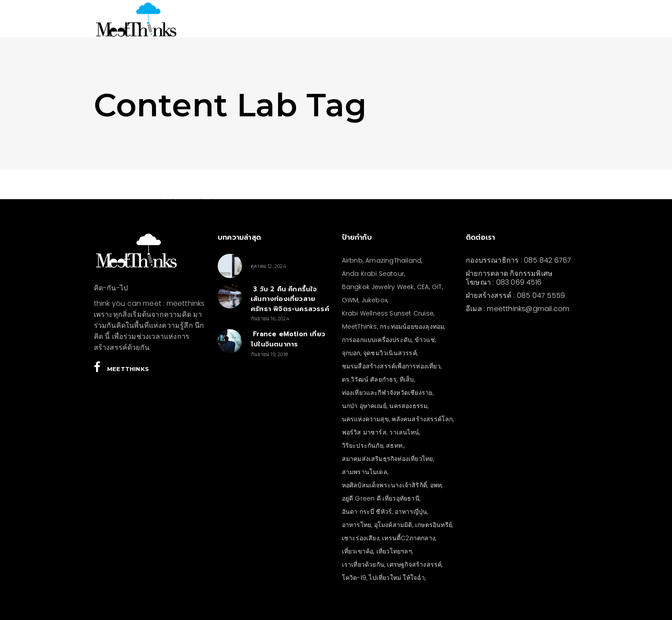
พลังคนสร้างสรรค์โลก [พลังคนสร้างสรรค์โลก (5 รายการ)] (422, 419)
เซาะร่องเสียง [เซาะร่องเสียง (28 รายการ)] (361, 538)
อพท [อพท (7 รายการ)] (436, 485)
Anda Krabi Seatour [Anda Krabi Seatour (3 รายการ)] (373, 274)
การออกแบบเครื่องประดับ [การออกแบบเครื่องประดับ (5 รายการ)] (377, 340)
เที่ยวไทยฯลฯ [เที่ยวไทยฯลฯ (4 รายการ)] (394, 551)
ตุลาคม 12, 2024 (269, 266)
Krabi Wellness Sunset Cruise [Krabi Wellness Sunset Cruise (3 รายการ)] (388, 313)
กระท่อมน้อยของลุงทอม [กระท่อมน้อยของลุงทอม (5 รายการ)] (412, 327)
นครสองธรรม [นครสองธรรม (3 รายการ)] (408, 406)
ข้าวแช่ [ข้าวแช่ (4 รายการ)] (425, 340)
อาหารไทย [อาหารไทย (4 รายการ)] (357, 525)
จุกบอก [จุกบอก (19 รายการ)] (351, 353)
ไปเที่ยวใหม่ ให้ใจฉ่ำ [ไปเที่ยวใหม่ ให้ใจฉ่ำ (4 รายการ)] (397, 578)
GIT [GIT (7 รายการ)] (437, 287)
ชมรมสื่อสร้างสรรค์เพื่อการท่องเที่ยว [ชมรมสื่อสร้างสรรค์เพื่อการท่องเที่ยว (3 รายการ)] (391, 366)
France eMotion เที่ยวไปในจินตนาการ (288, 339)
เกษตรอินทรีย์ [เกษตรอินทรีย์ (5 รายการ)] (434, 525)
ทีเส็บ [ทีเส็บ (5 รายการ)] (407, 379)
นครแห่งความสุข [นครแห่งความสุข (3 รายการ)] (366, 419)
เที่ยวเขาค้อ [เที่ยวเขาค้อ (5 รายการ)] (358, 551)
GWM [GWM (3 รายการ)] (350, 300)
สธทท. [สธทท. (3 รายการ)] (395, 446)
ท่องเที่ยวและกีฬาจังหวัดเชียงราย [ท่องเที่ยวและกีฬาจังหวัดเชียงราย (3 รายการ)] (387, 393)
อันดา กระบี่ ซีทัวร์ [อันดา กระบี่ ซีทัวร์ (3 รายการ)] (367, 512)
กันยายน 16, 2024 (270, 319)
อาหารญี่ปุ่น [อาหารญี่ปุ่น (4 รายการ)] (411, 512)
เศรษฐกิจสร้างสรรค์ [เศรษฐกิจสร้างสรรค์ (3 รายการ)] (414, 564)
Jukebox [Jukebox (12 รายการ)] (374, 300)
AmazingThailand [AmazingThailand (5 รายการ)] (393, 260)
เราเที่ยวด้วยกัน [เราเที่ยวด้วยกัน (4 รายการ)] (363, 564)
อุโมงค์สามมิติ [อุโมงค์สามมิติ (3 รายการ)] (393, 525)
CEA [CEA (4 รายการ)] (423, 287)
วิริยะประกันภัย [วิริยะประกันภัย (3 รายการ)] (363, 446)
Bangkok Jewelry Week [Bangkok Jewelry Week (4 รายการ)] (378, 287)
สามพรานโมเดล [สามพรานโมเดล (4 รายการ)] (365, 472)
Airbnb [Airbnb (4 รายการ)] (352, 260)
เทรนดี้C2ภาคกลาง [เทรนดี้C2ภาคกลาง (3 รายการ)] (409, 538)
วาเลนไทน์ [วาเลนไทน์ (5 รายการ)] (404, 432)
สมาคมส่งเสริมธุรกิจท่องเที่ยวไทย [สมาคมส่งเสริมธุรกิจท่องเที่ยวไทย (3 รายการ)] (388, 459)
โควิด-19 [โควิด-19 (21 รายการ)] (354, 578)
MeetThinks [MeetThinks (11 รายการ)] (360, 327)
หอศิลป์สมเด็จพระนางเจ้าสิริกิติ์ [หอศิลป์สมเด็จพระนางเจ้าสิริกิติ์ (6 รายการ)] (385, 485)
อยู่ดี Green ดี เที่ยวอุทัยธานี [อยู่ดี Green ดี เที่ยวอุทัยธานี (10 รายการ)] (381, 498)
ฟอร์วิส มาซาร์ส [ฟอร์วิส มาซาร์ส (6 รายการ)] (364, 432)
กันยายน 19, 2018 (269, 354)
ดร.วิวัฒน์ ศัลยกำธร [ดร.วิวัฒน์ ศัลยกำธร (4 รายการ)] (369, 379)
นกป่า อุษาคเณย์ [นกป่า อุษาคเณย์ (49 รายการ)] (364, 406)
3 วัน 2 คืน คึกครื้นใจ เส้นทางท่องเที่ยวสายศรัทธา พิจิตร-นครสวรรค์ (290, 299)
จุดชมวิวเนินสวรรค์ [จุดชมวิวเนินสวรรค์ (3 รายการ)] (390, 353)
